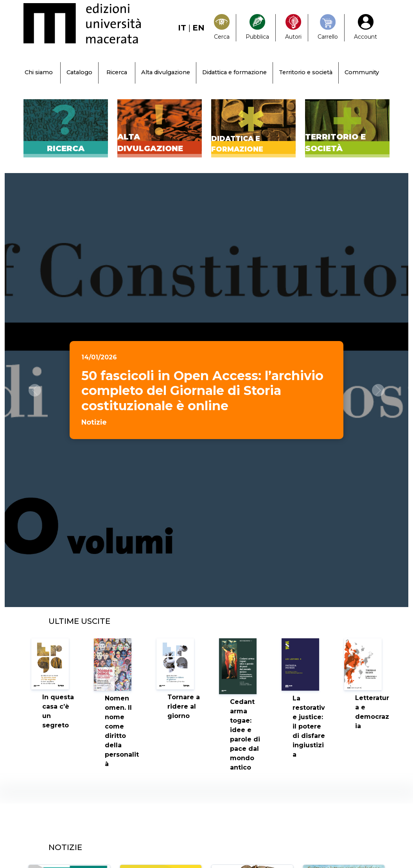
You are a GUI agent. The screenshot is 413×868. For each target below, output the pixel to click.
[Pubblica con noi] (257, 28)
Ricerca (117, 72)
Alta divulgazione (166, 72)
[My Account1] (365, 28)
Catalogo (79, 72)
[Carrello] (328, 28)
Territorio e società (306, 72)
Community (362, 72)
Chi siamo (39, 72)
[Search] (222, 28)
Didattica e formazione (234, 72)
